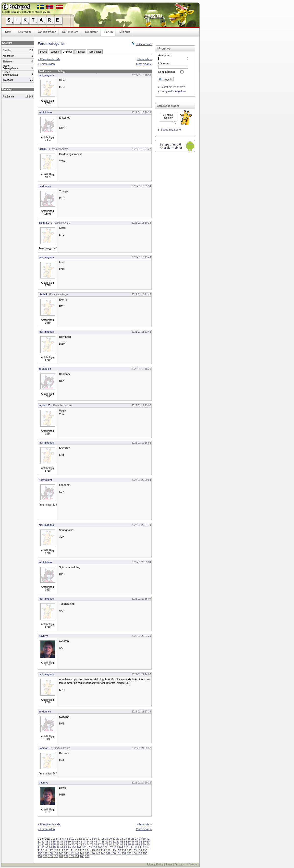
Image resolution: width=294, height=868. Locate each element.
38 (65, 842)
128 (108, 850)
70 (73, 844)
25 (129, 839)
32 (43, 842)
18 (103, 839)
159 (50, 856)
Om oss (179, 864)
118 (56, 850)
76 (96, 844)
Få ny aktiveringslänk (173, 91)
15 (91, 839)
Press (169, 864)
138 (50, 853)
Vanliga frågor (47, 32)
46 (96, 842)
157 (40, 856)
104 (95, 847)
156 (145, 853)
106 (105, 847)
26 (133, 839)
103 (89, 847)
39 (69, 842)
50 (110, 842)
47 (99, 842)
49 (107, 842)
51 (114, 842)
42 (80, 842)
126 (98, 850)
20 (110, 839)
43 (84, 842)
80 (110, 844)
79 (107, 844)
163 (72, 856)
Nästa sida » (144, 59)
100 (74, 847)
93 (47, 847)
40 (73, 842)
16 (95, 839)
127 (103, 850)
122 (77, 850)
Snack (43, 52)
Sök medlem (70, 32)
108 (116, 847)
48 (103, 842)
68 (65, 844)
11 (76, 839)
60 (148, 842)
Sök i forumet (144, 44)
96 (58, 847)
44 (88, 842)
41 (77, 842)
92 (43, 847)
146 (92, 853)
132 (129, 850)
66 (58, 844)
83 (122, 844)
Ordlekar (67, 52)
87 (137, 844)
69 (69, 844)
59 (144, 842)
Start (8, 32)
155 (140, 853)
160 (56, 856)
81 (114, 844)
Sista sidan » (144, 64)
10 (73, 839)
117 (50, 850)
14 (88, 839)
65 (54, 844)
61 (39, 844)
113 (142, 847)
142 (72, 853)
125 (92, 850)
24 (125, 839)
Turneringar (95, 52)
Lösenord (164, 63)
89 (144, 844)
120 (66, 850)
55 (129, 842)
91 (39, 847)
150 (113, 853)
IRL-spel (80, 52)
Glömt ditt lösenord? (173, 87)
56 (133, 842)
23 (122, 839)
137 (45, 853)
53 (122, 842)
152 (124, 853)
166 (87, 856)
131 (124, 850)
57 (137, 842)
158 (45, 856)
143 (77, 853)
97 (62, 847)
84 (125, 844)
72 (80, 844)
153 (129, 853)
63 (47, 844)
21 (114, 839)
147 (98, 853)
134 (140, 850)
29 (144, 839)
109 (121, 847)
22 (118, 839)
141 (66, 853)
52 (118, 842)
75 (92, 844)
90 (148, 844)
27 (136, 839)
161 (61, 856)
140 (61, 853)
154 (135, 853)
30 (148, 839)
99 (69, 847)
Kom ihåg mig (166, 72)
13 (84, 839)
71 (77, 844)
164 (77, 856)
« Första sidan (46, 64)
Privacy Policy (155, 864)
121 (72, 850)
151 (119, 853)
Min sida (125, 32)
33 (47, 842)
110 (126, 847)
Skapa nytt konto (171, 130)
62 (43, 844)
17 (99, 839)
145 (87, 853)
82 (118, 844)
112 (137, 847)
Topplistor (91, 32)
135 (145, 850)
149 (108, 853)
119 (61, 850)
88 (140, 844)
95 (54, 847)
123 (82, 850)
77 (99, 844)
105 (100, 847)
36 (58, 842)
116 (45, 850)
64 (50, 844)
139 (56, 853)
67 (62, 844)
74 (88, 844)
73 (84, 844)
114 (147, 847)
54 (125, 842)
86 (133, 844)
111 (131, 847)
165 (82, 856)
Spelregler (24, 32)
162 (66, 856)
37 (62, 842)
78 (103, 844)
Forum (109, 32)
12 (80, 839)
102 (84, 847)
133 (135, 850)
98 (65, 847)
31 (39, 842)
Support (55, 52)
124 (87, 850)
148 (103, 853)
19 (107, 839)
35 (54, 842)
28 (140, 839)
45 (92, 842)
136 (40, 853)
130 (119, 850)
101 (79, 847)
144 (82, 853)
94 (50, 847)
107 (110, 847)
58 (140, 842)
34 (50, 842)
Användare (165, 55)
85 (129, 844)
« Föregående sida (49, 59)
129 (113, 850)
